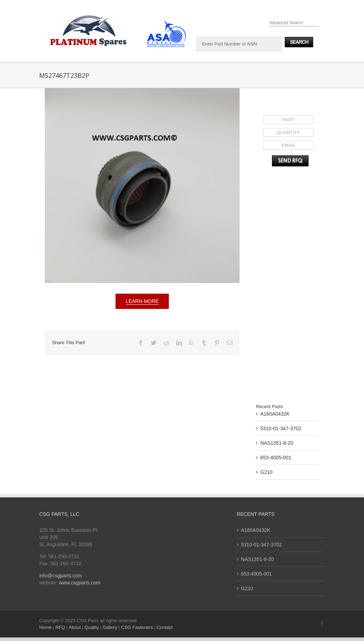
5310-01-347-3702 (281, 428)
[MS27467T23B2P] (142, 186)
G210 (266, 472)
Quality (92, 627)
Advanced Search (286, 23)
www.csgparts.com (80, 583)
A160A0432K (275, 414)
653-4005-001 (276, 458)
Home (46, 627)
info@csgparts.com (60, 576)
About (75, 627)
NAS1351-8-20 (277, 443)
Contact (165, 627)
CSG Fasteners (137, 627)
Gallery (111, 627)
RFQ (61, 627)
